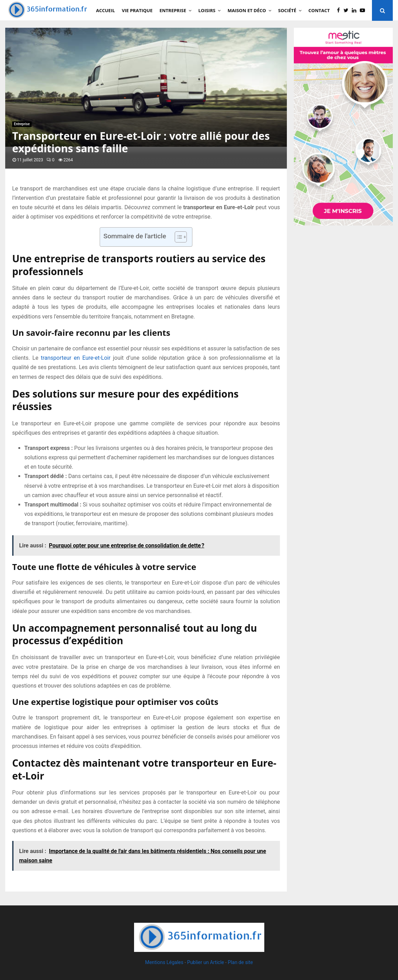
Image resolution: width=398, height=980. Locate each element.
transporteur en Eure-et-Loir (76, 358)
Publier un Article (206, 962)
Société (287, 10)
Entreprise (173, 10)
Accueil (106, 10)
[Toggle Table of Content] (177, 237)
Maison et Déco (247, 10)
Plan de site (240, 962)
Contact (319, 10)
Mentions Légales (164, 962)
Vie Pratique (137, 10)
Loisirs (207, 10)
